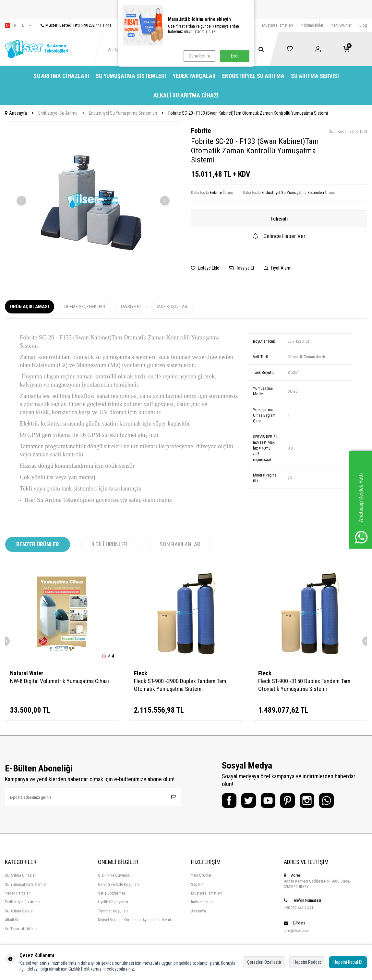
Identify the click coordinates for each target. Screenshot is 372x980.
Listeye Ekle (205, 268)
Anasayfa (16, 113)
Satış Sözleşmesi (112, 893)
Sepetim (198, 884)
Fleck (141, 673)
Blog (363, 25)
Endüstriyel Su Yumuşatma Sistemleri (123, 113)
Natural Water (27, 673)
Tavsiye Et (242, 268)
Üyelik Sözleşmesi (113, 902)
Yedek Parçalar (194, 76)
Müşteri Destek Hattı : (74, 25)
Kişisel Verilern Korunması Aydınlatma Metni (134, 920)
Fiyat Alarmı (278, 268)
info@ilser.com (296, 930)
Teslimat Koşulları (113, 911)
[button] (21, 201)
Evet (235, 56)
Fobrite (201, 131)
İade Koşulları (173, 307)
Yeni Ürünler (341, 25)
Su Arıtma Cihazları (61, 76)
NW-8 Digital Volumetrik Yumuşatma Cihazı (60, 681)
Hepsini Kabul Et (348, 962)
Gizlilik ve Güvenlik (114, 875)
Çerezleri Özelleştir (264, 962)
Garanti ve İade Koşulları (118, 884)
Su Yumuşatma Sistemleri (131, 76)
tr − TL (18, 25)
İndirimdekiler (312, 25)
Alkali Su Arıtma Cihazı (186, 95)
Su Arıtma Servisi (315, 76)
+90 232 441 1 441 (299, 908)
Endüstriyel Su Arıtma (253, 76)
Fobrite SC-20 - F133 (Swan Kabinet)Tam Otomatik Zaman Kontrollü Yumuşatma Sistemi (248, 113)
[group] (93, 201)
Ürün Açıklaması (30, 307)
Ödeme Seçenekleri (85, 307)
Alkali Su (12, 920)
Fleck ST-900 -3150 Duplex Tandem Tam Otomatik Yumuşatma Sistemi (304, 685)
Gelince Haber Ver (279, 236)
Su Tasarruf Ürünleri (22, 929)
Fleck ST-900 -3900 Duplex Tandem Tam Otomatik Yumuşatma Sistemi (180, 685)
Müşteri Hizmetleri (277, 25)
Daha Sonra (199, 56)
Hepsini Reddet (307, 962)
